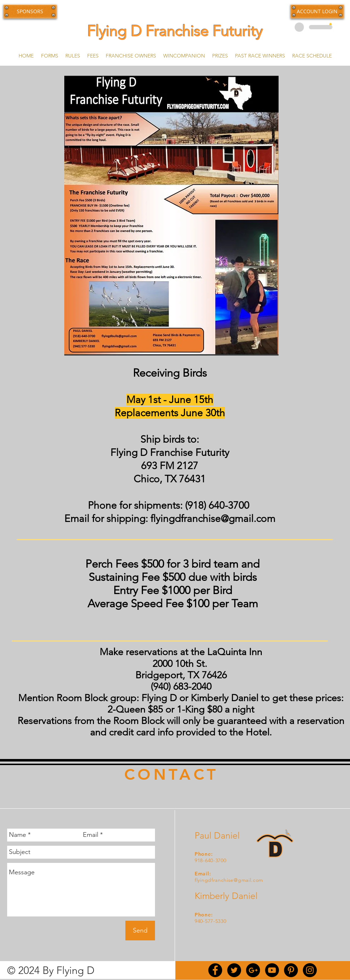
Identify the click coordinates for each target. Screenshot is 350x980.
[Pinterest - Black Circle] (291, 970)
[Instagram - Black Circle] (310, 970)
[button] (317, 11)
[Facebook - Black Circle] (215, 970)
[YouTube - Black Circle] (272, 970)
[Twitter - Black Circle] (234, 970)
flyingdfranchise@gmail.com (213, 519)
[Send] (140, 931)
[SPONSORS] (30, 11)
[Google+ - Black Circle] (253, 970)
